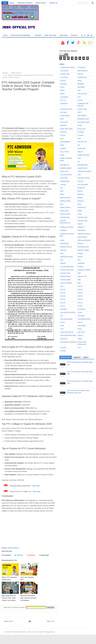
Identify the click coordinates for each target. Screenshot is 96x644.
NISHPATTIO (82, 208)
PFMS (62, 240)
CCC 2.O (63, 100)
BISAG (63, 90)
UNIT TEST (81, 332)
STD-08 (63, 299)
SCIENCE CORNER (84, 270)
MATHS (80, 191)
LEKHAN (63, 185)
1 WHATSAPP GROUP (68, 68)
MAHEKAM (81, 188)
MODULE (81, 201)
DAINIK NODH (65, 116)
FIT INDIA (81, 132)
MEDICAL (81, 194)
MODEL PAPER (65, 201)
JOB (79, 175)
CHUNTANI (64, 104)
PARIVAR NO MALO (84, 234)
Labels (86, 357)
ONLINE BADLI (65, 217)
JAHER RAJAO (83, 168)
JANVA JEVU (65, 171)
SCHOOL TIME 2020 (67, 270)
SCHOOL (81, 267)
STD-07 (80, 296)
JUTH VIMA (64, 178)
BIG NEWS (81, 87)
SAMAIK (63, 263)
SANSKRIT (81, 263)
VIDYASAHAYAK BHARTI (68, 342)
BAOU (62, 87)
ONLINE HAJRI (83, 217)
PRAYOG (63, 250)
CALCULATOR (82, 94)
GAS (62, 139)
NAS (62, 204)
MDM (62, 194)
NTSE (80, 214)
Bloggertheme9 (50, 641)
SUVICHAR (81, 309)
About (12, 3)
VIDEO (80, 339)
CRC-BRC (64, 112)
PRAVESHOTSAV (83, 247)
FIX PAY (63, 135)
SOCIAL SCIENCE (66, 283)
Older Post (51, 631)
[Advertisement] (29, 55)
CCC (79, 97)
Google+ (31, 555)
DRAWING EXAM (83, 119)
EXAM (80, 125)
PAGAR (80, 224)
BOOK (62, 94)
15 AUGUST (82, 68)
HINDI (62, 155)
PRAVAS (80, 244)
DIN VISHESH (82, 116)
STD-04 (63, 293)
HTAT (79, 158)
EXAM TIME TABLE (67, 129)
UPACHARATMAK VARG (68, 336)
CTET (80, 112)
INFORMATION (83, 165)
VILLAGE (63, 348)
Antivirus (63, 81)
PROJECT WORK (83, 250)
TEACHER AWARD (66, 319)
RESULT (80, 257)
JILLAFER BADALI (66, 175)
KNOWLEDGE (65, 181)
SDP (79, 273)
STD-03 (80, 290)
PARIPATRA (82, 230)
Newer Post (8, 631)
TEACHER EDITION (84, 319)
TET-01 (63, 322)
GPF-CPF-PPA (82, 142)
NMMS (80, 211)
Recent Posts (66, 357)
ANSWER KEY (82, 77)
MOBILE (80, 198)
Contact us (53, 3)
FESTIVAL (64, 132)
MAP (62, 191)
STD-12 (63, 306)
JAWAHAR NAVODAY (85, 171)
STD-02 (63, 290)
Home (5, 3)
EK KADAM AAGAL (84, 122)
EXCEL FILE (82, 129)
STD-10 (63, 303)
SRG (79, 283)
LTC (62, 188)
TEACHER (81, 316)
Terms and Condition (25, 3)
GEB (79, 139)
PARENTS (81, 227)
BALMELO (64, 84)
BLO (79, 90)
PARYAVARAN (82, 237)
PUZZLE (80, 254)
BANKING (81, 84)
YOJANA (63, 351)
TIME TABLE (82, 326)
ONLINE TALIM (83, 221)
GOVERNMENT (65, 142)
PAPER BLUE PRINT (67, 227)
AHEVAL (80, 74)
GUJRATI (63, 149)
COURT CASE (82, 109)
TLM (62, 329)
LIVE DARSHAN (83, 185)
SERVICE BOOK (66, 276)
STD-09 (80, 299)
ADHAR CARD (65, 74)
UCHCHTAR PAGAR (67, 332)
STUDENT (64, 309)
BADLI (80, 81)
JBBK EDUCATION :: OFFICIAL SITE (25, 641)
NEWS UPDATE (13, 548)
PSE (62, 254)
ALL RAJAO (64, 77)
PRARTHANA (65, 244)
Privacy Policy (41, 3)
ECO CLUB (64, 122)
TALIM (80, 313)
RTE (62, 260)
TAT (62, 316)
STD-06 (63, 296)
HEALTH (80, 152)
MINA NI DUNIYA (66, 198)
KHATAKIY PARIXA (84, 178)
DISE (62, 119)
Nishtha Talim (65, 211)
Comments (77, 357)
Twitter (19, 555)
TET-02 (80, 322)
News (79, 204)
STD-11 (80, 303)
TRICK (80, 329)
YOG (79, 348)
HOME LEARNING (84, 155)
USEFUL (80, 336)
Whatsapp (44, 555)
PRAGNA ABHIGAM (84, 240)
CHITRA (80, 100)
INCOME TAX (65, 165)
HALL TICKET (65, 152)
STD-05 (80, 293)
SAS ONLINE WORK (67, 267)
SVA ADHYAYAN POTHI (68, 313)
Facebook (6, 555)
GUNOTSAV (82, 149)
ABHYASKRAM (83, 71)
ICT (79, 162)
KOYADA (81, 181)
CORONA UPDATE (66, 109)
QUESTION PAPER (67, 257)
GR (79, 145)
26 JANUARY (65, 71)
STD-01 (80, 286)
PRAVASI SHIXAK (66, 247)
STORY (80, 306)
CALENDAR (64, 97)
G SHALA (81, 135)
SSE (62, 286)
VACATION (64, 339)
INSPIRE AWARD (66, 168)
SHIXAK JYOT (82, 276)
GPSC (62, 145)
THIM (62, 326)
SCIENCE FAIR (65, 273)
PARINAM (64, 230)
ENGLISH (63, 125)
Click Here (36, 486)
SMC (79, 280)
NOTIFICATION (65, 214)
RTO (79, 260)
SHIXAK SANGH (66, 280)
